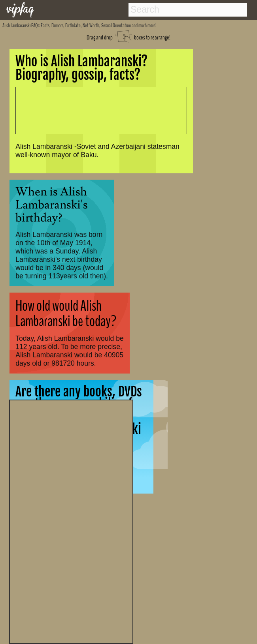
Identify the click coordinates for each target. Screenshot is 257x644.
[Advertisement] (71, 521)
